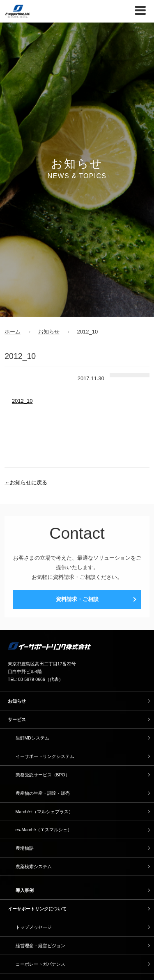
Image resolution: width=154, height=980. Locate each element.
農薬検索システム (34, 867)
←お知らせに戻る (26, 482)
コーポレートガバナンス (40, 964)
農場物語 (25, 848)
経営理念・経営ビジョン (40, 946)
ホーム (13, 332)
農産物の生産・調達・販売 (43, 793)
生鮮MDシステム (32, 738)
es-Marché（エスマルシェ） (44, 830)
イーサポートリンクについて (37, 909)
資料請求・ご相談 (77, 599)
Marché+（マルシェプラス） (44, 812)
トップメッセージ (34, 927)
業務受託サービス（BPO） (43, 775)
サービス (17, 719)
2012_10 (22, 401)
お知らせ (49, 332)
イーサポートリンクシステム (45, 756)
